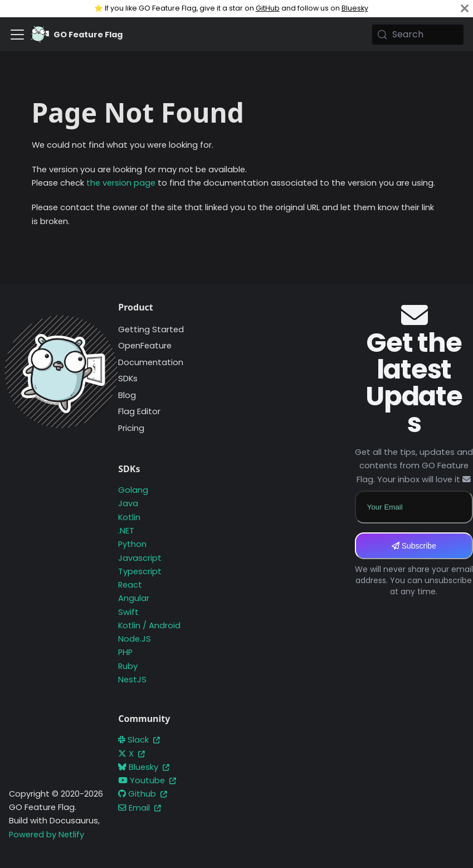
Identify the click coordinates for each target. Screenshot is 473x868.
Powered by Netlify (47, 835)
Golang (133, 490)
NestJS (132, 680)
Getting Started (151, 329)
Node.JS (135, 639)
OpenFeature (145, 346)
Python (132, 544)
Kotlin (129, 517)
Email (140, 808)
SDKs (128, 379)
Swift (128, 612)
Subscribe (414, 546)
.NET (126, 531)
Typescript (140, 571)
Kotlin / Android (149, 625)
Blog (127, 395)
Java (128, 503)
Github (143, 794)
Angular (134, 598)
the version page (121, 183)
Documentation (151, 362)
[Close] (465, 9)
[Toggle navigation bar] (17, 35)
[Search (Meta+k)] (418, 35)
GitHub (268, 8)
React (130, 585)
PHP (125, 652)
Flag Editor (139, 411)
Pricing (131, 428)
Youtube (147, 780)
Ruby (128, 666)
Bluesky (355, 8)
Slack (139, 740)
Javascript (140, 558)
